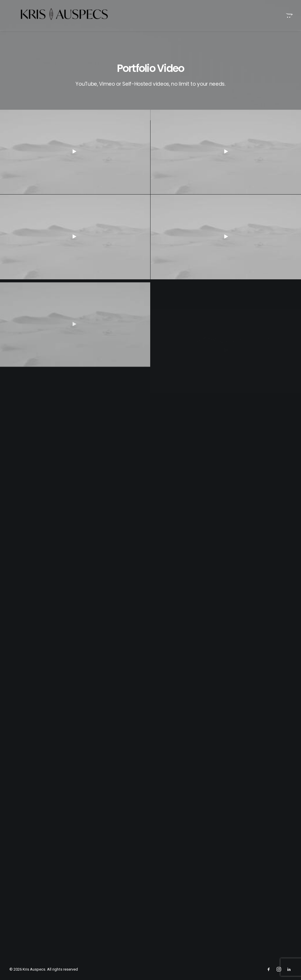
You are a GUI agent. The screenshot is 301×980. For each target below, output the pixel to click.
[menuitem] (289, 15)
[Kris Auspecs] (53, 15)
